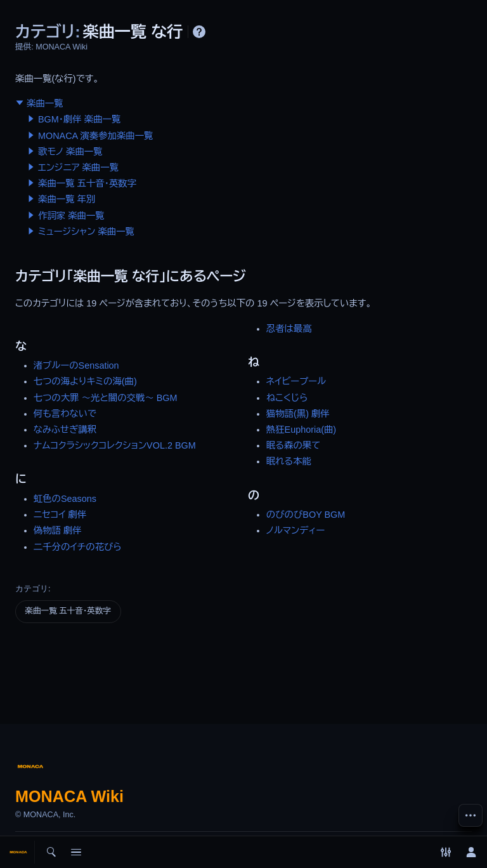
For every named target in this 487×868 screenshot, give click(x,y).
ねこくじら (287, 398)
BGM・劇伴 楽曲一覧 (79, 119)
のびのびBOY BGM (306, 515)
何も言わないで (65, 414)
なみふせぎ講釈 (65, 430)
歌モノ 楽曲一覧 (70, 152)
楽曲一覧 (45, 103)
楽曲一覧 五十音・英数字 (87, 183)
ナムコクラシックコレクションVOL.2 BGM (115, 445)
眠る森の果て (293, 445)
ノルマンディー (295, 530)
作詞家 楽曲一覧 (71, 216)
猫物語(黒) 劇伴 (298, 414)
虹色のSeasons (65, 499)
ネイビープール (296, 381)
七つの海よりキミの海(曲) (85, 381)
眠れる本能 (289, 461)
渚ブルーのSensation (76, 365)
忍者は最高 (289, 329)
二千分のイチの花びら (78, 547)
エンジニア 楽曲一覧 (78, 168)
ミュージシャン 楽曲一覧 (86, 232)
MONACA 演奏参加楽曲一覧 (96, 136)
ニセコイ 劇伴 (60, 515)
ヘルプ (199, 32)
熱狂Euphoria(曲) (301, 430)
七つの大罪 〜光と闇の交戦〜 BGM (106, 398)
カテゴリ (32, 589)
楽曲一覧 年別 (67, 199)
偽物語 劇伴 (58, 530)
